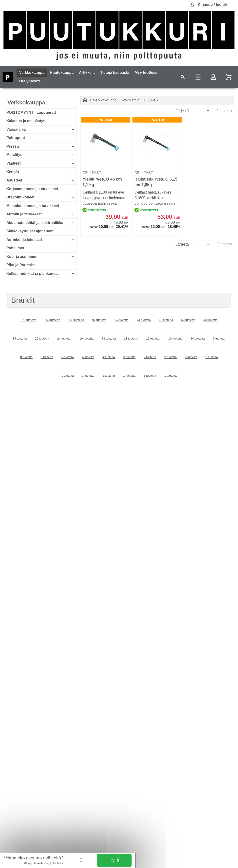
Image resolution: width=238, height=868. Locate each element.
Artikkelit (87, 73)
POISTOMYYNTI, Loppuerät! (31, 112)
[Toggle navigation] (183, 77)
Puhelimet (15, 248)
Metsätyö (15, 155)
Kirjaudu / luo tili (212, 5)
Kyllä (114, 860)
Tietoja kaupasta (115, 73)
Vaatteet (14, 163)
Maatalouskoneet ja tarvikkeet (33, 206)
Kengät (13, 172)
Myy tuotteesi (146, 73)
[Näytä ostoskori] (229, 77)
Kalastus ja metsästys (26, 121)
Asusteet (14, 180)
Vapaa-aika (16, 129)
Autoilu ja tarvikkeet (24, 214)
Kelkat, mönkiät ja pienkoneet (33, 274)
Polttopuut (16, 138)
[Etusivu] (85, 100)
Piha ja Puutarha (21, 265)
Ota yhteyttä (30, 81)
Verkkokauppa (32, 73)
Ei (82, 860)
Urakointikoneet (21, 197)
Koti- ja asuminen (22, 257)
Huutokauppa (62, 73)
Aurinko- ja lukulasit (24, 240)
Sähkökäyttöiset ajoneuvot (30, 231)
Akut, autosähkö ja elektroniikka (35, 223)
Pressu (13, 146)
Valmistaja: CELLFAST (141, 100)
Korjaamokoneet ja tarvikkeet (32, 189)
